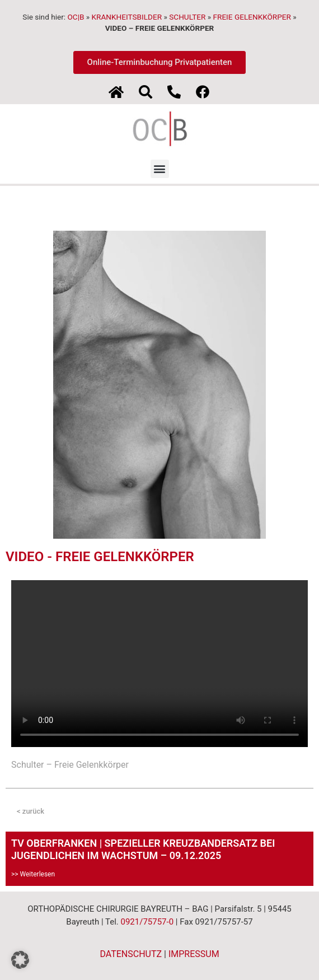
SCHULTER (187, 17)
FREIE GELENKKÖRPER (252, 17)
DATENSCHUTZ (131, 954)
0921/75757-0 (147, 922)
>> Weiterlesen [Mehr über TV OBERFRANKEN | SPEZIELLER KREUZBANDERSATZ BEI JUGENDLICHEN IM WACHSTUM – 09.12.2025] (33, 874)
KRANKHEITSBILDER (127, 17)
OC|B (76, 17)
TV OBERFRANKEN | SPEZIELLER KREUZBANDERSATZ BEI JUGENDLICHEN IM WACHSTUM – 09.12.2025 (143, 849)
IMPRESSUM (194, 954)
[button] (160, 169)
